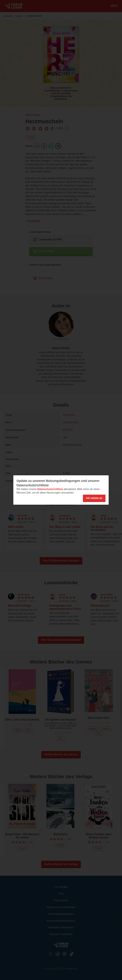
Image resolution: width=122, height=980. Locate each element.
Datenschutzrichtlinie (50, 489)
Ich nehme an (94, 498)
